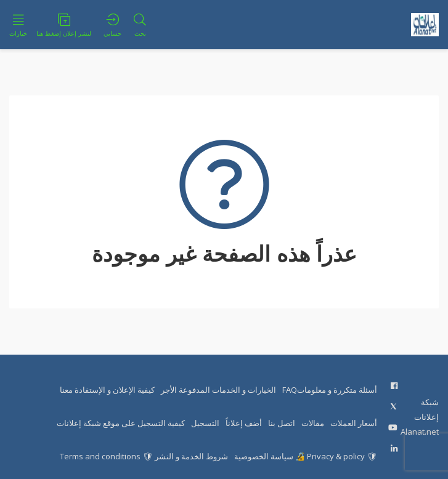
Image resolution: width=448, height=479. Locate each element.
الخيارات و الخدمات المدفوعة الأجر (218, 390)
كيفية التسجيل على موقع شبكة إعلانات (121, 423)
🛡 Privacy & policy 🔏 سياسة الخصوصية (306, 456)
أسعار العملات (354, 423)
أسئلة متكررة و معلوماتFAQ (330, 390)
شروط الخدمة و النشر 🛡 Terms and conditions (144, 456)
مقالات (313, 423)
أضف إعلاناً (244, 423)
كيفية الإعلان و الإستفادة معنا (107, 390)
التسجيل (205, 423)
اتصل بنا (282, 423)
